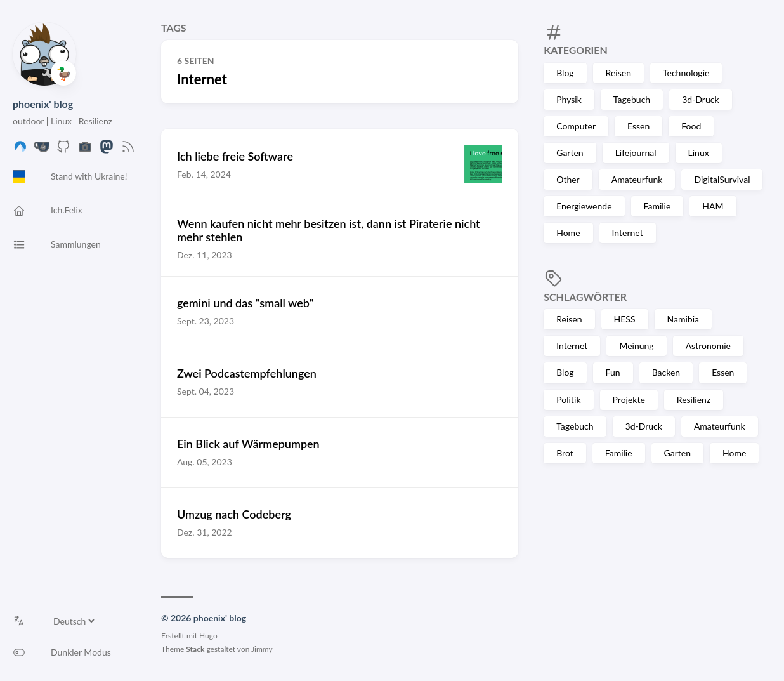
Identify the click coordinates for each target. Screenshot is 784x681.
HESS (625, 319)
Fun (613, 372)
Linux (699, 153)
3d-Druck (700, 99)
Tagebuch (632, 99)
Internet (628, 233)
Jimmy (262, 649)
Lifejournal (636, 153)
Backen (666, 372)
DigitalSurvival (722, 179)
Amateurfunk (637, 179)
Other (568, 179)
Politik (568, 400)
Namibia (683, 319)
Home (568, 233)
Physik (569, 99)
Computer (576, 126)
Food (691, 126)
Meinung (636, 346)
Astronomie (708, 346)
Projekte (629, 400)
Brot (565, 453)
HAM (713, 206)
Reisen (618, 73)
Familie (657, 206)
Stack (195, 649)
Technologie (686, 73)
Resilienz (694, 400)
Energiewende (584, 206)
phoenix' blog (43, 104)
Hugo (208, 636)
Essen (638, 126)
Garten (570, 153)
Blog (565, 73)
